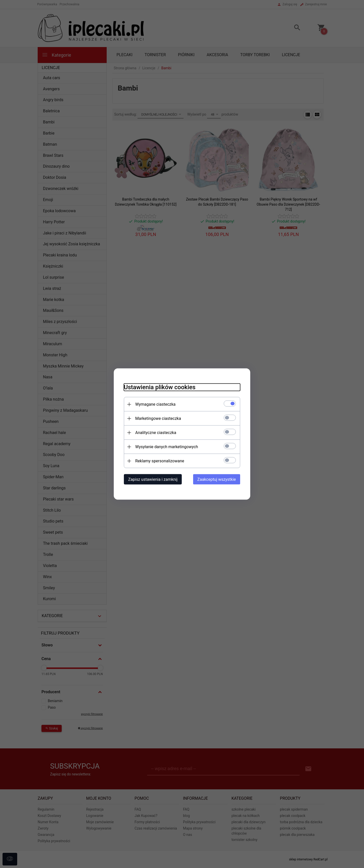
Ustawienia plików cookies (160, 387)
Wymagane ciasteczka (155, 404)
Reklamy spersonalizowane (160, 461)
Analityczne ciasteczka (156, 433)
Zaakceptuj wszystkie (217, 479)
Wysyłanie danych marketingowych (167, 447)
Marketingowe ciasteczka (158, 418)
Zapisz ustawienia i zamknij (153, 479)
